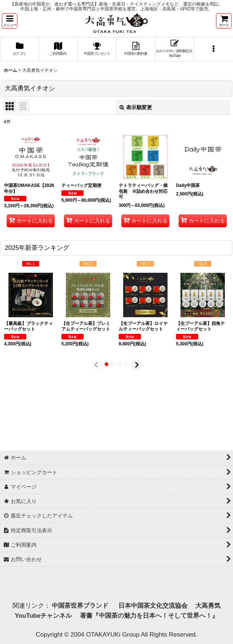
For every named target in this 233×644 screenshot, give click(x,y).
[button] (10, 21)
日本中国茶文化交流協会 (153, 606)
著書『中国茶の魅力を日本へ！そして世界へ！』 (149, 616)
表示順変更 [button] (136, 107)
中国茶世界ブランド (81, 606)
